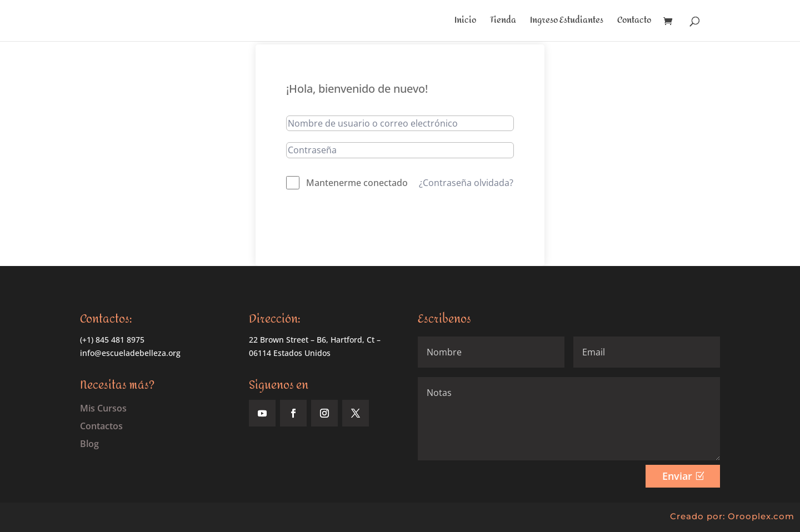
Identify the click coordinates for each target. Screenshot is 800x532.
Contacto (634, 22)
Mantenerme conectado (357, 183)
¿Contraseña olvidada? (466, 183)
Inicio (465, 22)
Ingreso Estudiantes (567, 22)
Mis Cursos (103, 408)
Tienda (503, 22)
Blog (89, 444)
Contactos (101, 426)
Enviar (677, 476)
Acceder (400, 223)
